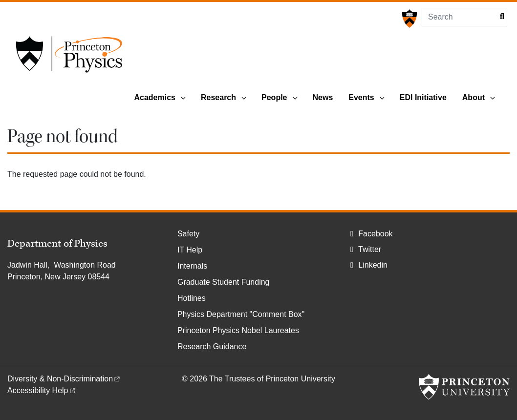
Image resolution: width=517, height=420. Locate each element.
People (274, 97)
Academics (155, 97)
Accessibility (42, 390)
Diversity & (64, 379)
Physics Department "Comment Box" (241, 314)
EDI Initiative (423, 97)
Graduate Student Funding (224, 282)
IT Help (190, 250)
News (323, 97)
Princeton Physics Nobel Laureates (238, 330)
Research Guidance (212, 346)
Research (218, 97)
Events (361, 97)
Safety (188, 234)
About (474, 97)
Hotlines (192, 298)
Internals (192, 266)
